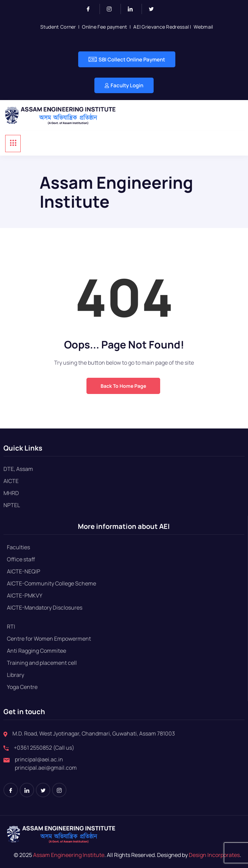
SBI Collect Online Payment (127, 59)
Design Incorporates (214, 855)
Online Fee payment (105, 27)
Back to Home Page (123, 386)
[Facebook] (91, 9)
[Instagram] (112, 9)
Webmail (203, 27)
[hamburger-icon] (13, 144)
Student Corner (58, 27)
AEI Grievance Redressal (161, 27)
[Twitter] (154, 9)
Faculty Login (124, 85)
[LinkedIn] (133, 9)
